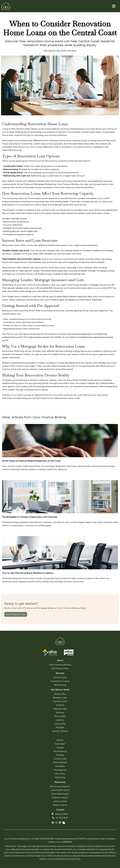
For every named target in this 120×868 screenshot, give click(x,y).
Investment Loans (60, 681)
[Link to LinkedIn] (60, 823)
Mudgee (60, 727)
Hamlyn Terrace (60, 731)
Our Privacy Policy (60, 668)
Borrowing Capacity (60, 786)
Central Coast (60, 701)
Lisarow (60, 720)
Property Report (60, 798)
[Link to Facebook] (53, 823)
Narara (60, 740)
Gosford (60, 705)
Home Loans (60, 677)
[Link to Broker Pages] (64, 823)
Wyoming (60, 777)
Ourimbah (60, 744)
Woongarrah (60, 770)
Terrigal (60, 748)
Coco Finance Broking (60, 665)
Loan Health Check (60, 790)
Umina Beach (60, 762)
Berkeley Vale (60, 698)
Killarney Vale (60, 709)
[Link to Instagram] (57, 823)
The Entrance (60, 751)
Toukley (60, 755)
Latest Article (60, 801)
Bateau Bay (60, 694)
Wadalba (60, 766)
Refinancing (60, 685)
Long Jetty (60, 724)
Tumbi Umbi (60, 759)
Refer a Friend (60, 805)
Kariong (60, 712)
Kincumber (60, 716)
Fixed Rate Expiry (60, 794)
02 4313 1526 (60, 818)
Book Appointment (16, 614)
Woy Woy (60, 774)
